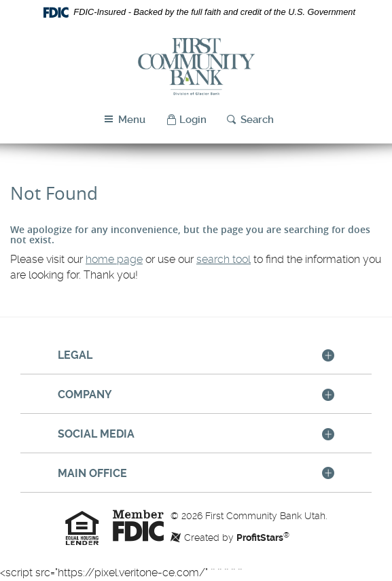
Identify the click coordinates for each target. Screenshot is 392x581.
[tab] (196, 356)
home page (114, 259)
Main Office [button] (92, 473)
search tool (224, 259)
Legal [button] (75, 355)
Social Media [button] (96, 434)
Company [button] (85, 394)
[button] (186, 120)
